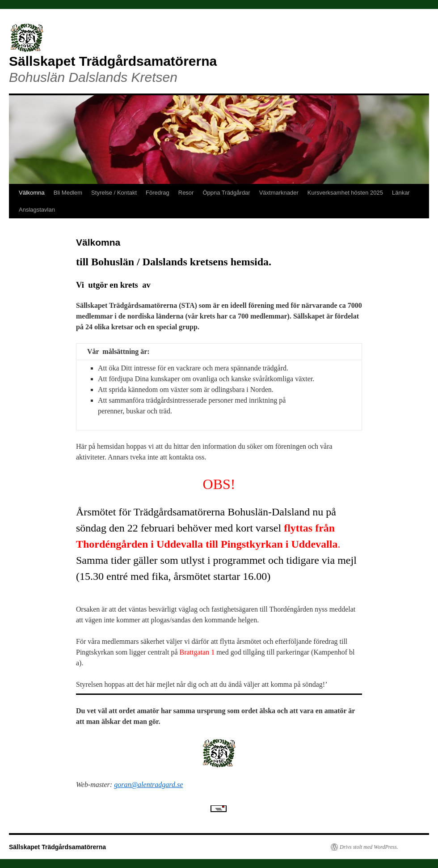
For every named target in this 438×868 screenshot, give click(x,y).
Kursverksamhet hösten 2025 (345, 193)
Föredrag (158, 193)
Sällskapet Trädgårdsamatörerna (113, 61)
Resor (186, 193)
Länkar (401, 193)
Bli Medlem (68, 193)
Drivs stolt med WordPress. (369, 847)
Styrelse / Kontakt (114, 193)
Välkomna (32, 193)
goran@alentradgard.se (148, 785)
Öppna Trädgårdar (226, 193)
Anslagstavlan (37, 210)
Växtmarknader (279, 193)
